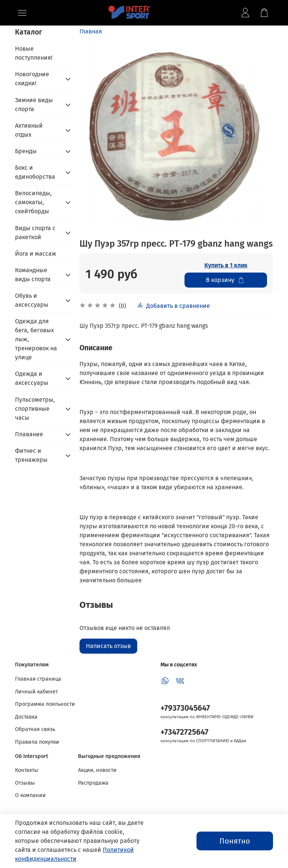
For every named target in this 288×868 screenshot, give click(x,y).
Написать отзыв (108, 646)
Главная (91, 31)
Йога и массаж (36, 254)
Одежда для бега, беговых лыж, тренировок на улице (36, 339)
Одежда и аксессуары (32, 378)
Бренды (26, 151)
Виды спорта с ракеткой (35, 233)
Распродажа (93, 783)
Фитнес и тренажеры (31, 455)
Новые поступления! (34, 53)
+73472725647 (184, 732)
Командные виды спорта (33, 275)
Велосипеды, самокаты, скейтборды (33, 202)
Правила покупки (37, 742)
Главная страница (38, 679)
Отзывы (25, 783)
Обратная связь (35, 729)
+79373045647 (185, 708)
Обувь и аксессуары (32, 300)
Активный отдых (29, 130)
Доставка (26, 717)
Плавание (29, 434)
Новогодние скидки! (32, 79)
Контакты (27, 770)
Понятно (235, 841)
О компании (30, 795)
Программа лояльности (45, 704)
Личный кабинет (36, 692)
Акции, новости (97, 770)
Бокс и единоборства (35, 172)
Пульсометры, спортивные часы (35, 409)
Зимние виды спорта (34, 105)
